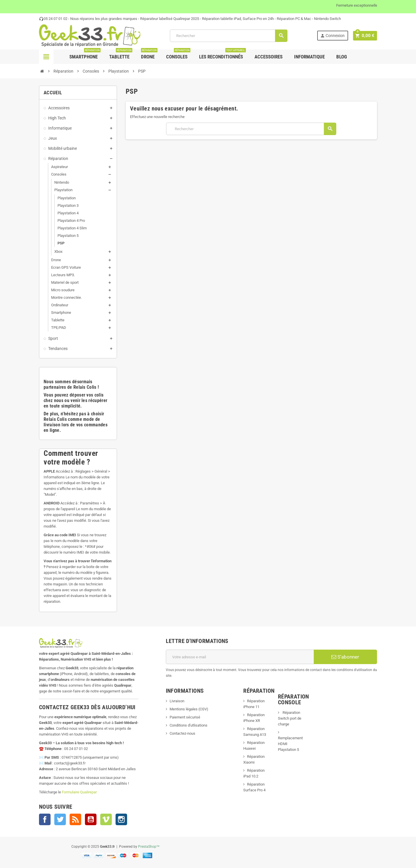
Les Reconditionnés (222, 55)
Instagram (121, 819)
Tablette (121, 55)
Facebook (45, 819)
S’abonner (345, 657)
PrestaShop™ (149, 847)
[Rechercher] (229, 36)
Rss (75, 819)
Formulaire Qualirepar (79, 792)
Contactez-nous (182, 733)
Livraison (177, 701)
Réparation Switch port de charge (290, 718)
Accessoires (269, 57)
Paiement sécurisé (185, 717)
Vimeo (106, 819)
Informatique (309, 57)
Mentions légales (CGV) (189, 709)
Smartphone (85, 55)
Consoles (178, 55)
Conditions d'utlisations (188, 725)
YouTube (91, 819)
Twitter (60, 819)
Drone (149, 55)
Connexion (334, 36)
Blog (342, 57)
